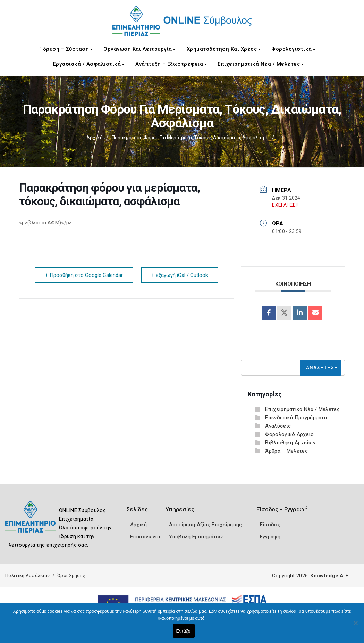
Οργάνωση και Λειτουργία (139, 49)
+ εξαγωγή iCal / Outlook (180, 275)
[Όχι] (355, 626)
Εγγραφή (270, 537)
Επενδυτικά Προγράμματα (296, 418)
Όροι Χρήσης (71, 575)
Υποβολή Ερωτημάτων (196, 537)
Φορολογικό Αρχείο (289, 434)
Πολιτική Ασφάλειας (27, 575)
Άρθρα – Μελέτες (286, 451)
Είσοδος (270, 525)
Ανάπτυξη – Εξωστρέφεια (171, 64)
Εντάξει (184, 631)
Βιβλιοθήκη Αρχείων (290, 443)
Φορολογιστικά (293, 49)
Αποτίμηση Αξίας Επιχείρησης (206, 525)
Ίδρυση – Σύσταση (67, 49)
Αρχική (95, 138)
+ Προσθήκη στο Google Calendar (84, 275)
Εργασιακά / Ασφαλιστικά (89, 64)
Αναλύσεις (278, 426)
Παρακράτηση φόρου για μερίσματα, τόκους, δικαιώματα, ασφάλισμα (190, 138)
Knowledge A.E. (330, 576)
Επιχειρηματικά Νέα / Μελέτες (260, 64)
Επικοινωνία (145, 537)
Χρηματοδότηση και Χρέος (224, 49)
